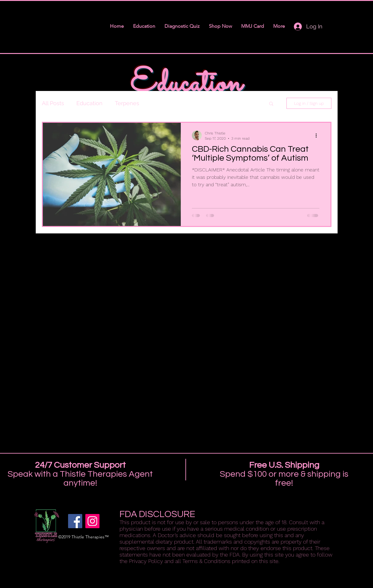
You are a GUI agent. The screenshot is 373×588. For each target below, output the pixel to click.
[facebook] (75, 521)
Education (89, 103)
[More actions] (318, 135)
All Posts (53, 103)
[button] (271, 104)
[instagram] (92, 521)
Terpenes (127, 103)
